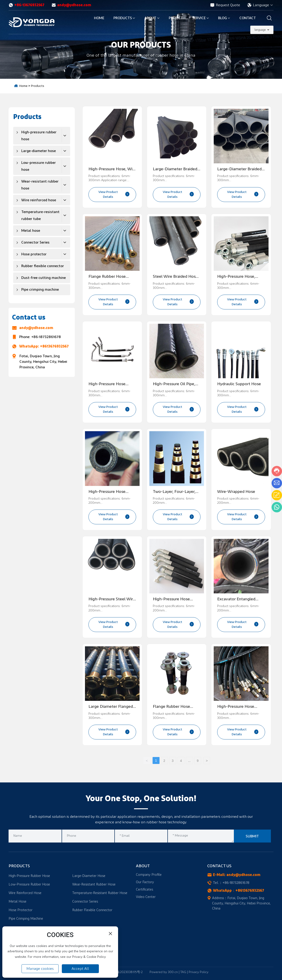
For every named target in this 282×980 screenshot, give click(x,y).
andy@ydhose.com (71, 5)
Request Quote (225, 5)
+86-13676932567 (27, 5)
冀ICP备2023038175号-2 (126, 972)
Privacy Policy (199, 972)
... (189, 761)
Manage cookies (40, 969)
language (260, 30)
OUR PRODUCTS (141, 45)
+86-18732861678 (46, 337)
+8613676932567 (54, 346)
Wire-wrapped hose (236, 492)
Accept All (80, 969)
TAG (183, 972)
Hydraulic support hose (239, 384)
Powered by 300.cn (164, 972)
